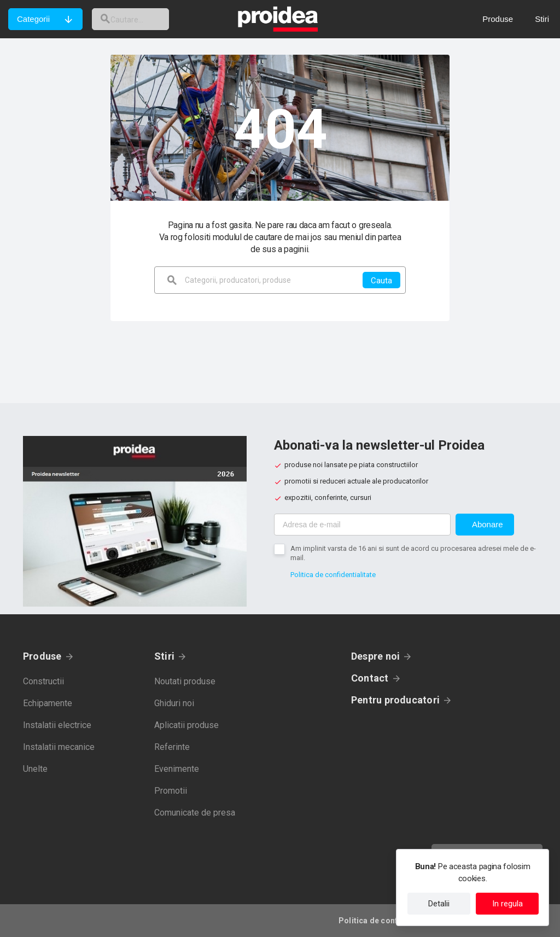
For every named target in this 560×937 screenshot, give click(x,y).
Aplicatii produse (186, 725)
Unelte (35, 769)
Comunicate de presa (195, 813)
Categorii (33, 19)
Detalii (439, 904)
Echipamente (48, 703)
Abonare (488, 524)
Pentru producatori (395, 700)
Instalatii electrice (57, 725)
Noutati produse (185, 681)
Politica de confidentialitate (333, 575)
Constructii (43, 681)
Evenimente (177, 769)
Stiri (164, 656)
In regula (507, 904)
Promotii (171, 791)
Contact (370, 678)
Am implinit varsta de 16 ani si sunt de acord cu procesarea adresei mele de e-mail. (413, 553)
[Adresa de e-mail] (362, 525)
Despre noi (375, 656)
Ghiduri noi (174, 703)
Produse (42, 656)
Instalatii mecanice (59, 747)
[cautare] (138, 19)
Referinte (172, 747)
